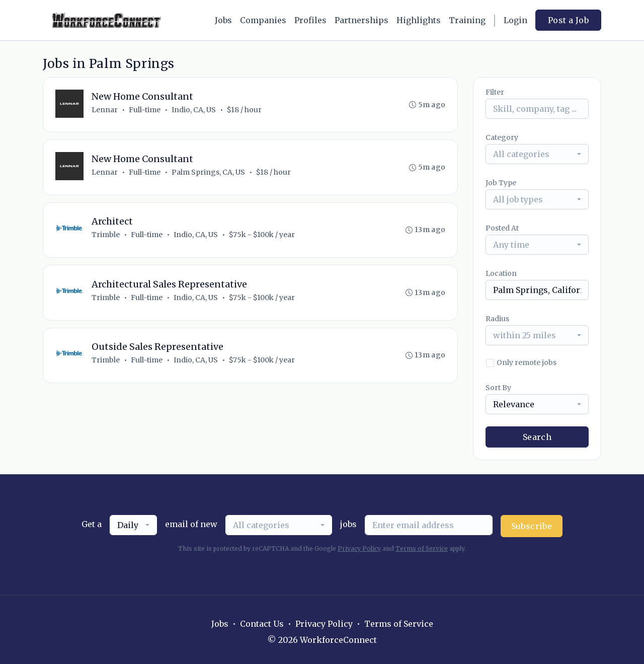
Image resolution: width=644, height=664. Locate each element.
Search (537, 437)
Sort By (498, 388)
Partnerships (361, 20)
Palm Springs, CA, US (208, 173)
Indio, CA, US (194, 110)
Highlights (419, 20)
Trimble (106, 236)
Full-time (145, 110)
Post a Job (568, 20)
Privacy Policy (359, 548)
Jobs (223, 20)
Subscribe (532, 526)
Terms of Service (422, 548)
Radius (497, 319)
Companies (263, 20)
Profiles (310, 20)
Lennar (105, 110)
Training (467, 20)
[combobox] (537, 154)
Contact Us (262, 624)
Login (515, 20)
